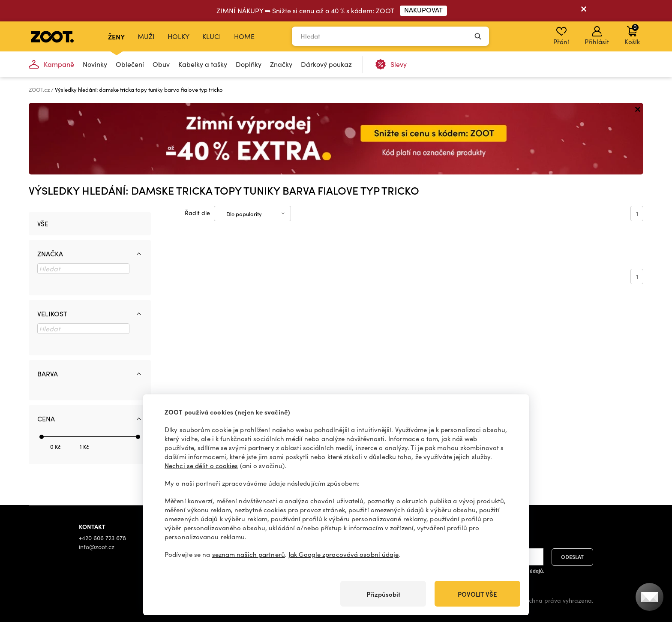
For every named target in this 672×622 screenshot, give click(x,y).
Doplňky (249, 64)
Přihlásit (597, 36)
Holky (178, 36)
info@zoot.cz (97, 547)
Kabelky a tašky (203, 64)
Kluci (212, 36)
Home (244, 36)
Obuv (161, 64)
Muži (146, 36)
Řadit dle (197, 213)
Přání (561, 36)
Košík (632, 34)
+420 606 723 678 (102, 538)
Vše (43, 224)
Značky (281, 64)
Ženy (116, 36)
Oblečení (130, 64)
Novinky (95, 64)
